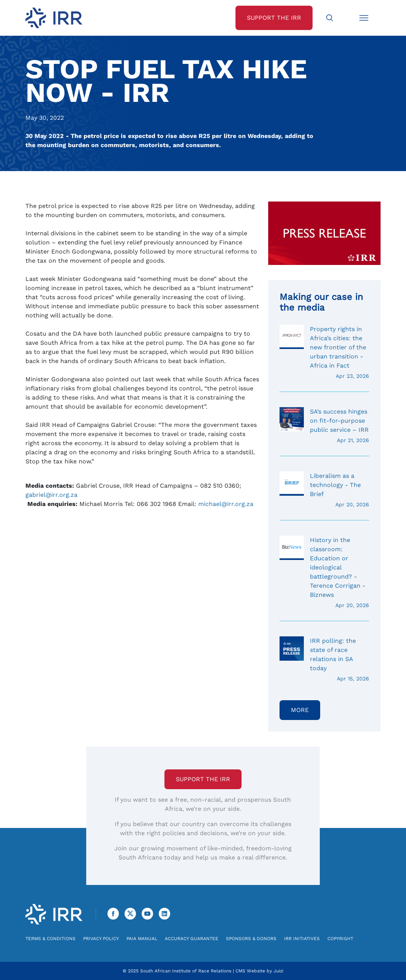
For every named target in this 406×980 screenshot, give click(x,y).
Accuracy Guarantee (192, 939)
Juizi (278, 971)
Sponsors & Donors (251, 939)
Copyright (340, 939)
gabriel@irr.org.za (51, 495)
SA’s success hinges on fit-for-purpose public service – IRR (324, 426)
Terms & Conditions (51, 939)
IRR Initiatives (302, 939)
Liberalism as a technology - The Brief (324, 490)
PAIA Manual (142, 939)
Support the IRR (203, 779)
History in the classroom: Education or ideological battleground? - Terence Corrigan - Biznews (324, 572)
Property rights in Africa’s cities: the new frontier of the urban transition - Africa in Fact (324, 352)
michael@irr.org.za (226, 504)
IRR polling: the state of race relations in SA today (324, 660)
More (300, 710)
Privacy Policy (101, 939)
